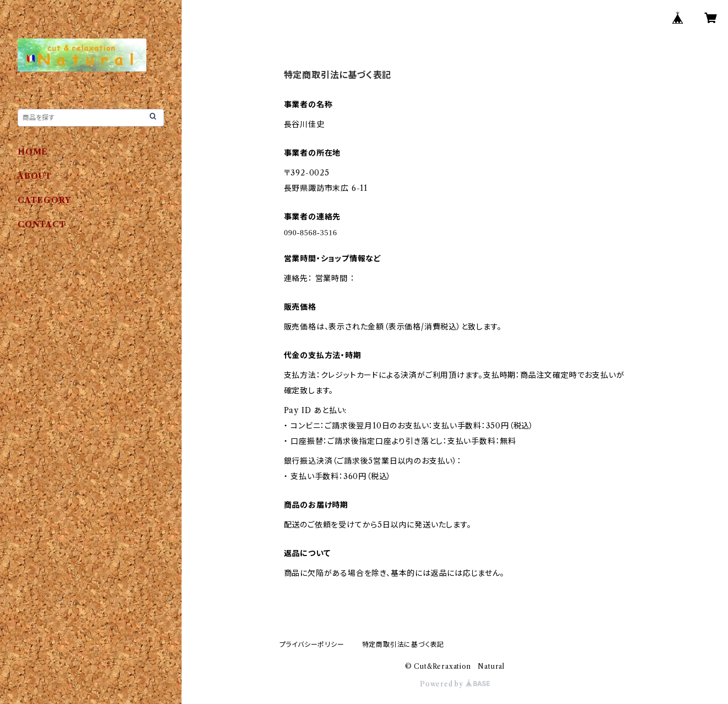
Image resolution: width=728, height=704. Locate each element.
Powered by (455, 684)
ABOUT (35, 176)
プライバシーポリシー (312, 644)
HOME (33, 152)
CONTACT (42, 224)
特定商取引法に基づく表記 (403, 644)
